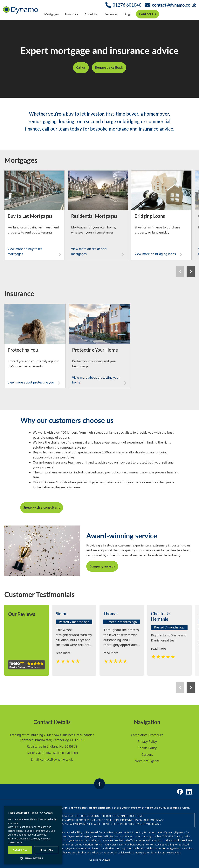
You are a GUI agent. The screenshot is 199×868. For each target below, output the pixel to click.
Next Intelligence (147, 761)
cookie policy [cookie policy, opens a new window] (15, 842)
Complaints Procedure (147, 735)
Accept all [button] (20, 850)
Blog (127, 14)
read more (63, 653)
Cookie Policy (147, 748)
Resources (111, 14)
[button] (33, 858)
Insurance (72, 14)
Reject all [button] (46, 850)
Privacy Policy (147, 742)
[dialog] (33, 835)
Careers (147, 755)
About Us (91, 14)
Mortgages (52, 14)
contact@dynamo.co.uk (57, 759)
